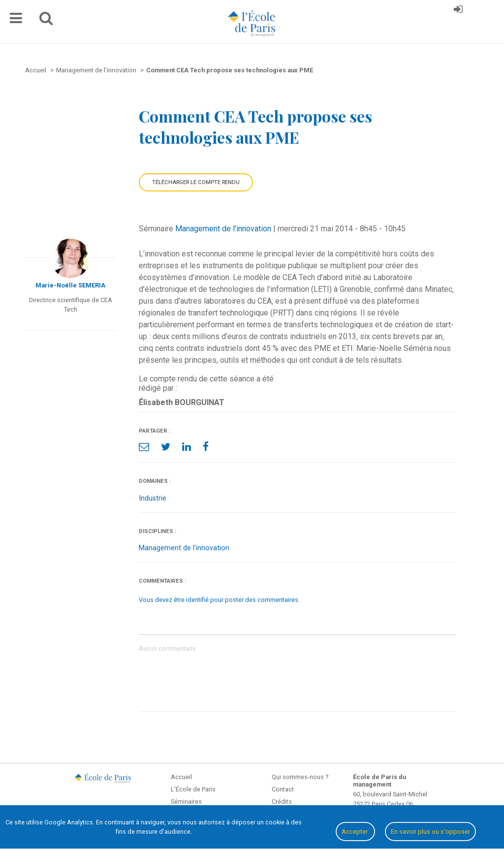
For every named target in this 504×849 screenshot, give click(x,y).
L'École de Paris (193, 789)
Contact (283, 789)
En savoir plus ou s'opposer (430, 832)
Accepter (355, 832)
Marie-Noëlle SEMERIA (70, 285)
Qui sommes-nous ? (300, 777)
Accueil (181, 777)
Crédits (282, 802)
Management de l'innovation (223, 229)
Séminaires (186, 802)
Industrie (153, 498)
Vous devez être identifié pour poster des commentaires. (219, 600)
